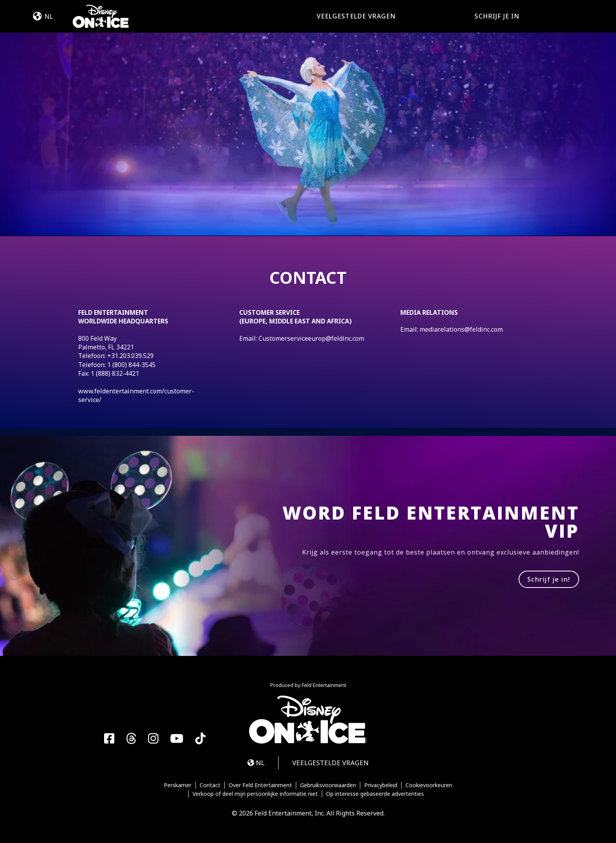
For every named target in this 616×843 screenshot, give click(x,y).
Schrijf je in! (549, 579)
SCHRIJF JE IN (497, 16)
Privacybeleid (381, 785)
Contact (210, 785)
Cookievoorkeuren (429, 785)
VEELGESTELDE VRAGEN (356, 16)
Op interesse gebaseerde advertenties (375, 794)
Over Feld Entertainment (260, 785)
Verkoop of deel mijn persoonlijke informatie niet (255, 794)
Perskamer (178, 785)
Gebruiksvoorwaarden (328, 785)
